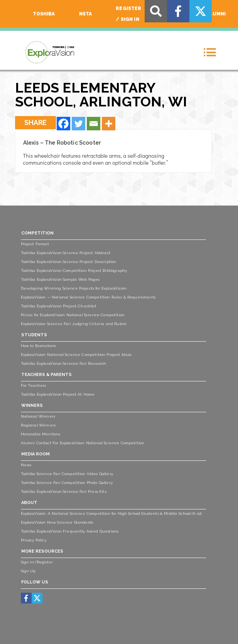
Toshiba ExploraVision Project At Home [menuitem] (58, 394)
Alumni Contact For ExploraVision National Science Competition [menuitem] (83, 443)
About (29, 503)
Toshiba (44, 14)
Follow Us (35, 582)
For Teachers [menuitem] (34, 385)
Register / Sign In (128, 14)
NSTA (86, 14)
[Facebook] (63, 124)
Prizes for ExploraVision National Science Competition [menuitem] (73, 315)
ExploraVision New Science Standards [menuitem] (57, 522)
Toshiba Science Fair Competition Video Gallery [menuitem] (67, 474)
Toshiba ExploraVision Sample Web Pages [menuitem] (60, 279)
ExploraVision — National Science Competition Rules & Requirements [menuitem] (88, 297)
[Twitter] (78, 124)
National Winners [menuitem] (38, 416)
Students (34, 335)
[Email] (94, 124)
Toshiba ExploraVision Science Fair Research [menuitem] (64, 363)
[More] (109, 124)
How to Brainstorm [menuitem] (39, 346)
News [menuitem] (26, 465)
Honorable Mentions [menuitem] (41, 434)
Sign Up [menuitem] (28, 571)
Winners (32, 405)
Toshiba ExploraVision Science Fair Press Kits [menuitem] (64, 491)
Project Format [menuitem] (35, 244)
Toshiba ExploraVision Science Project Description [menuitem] (69, 262)
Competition (37, 233)
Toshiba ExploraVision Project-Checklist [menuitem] (59, 306)
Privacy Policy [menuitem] (34, 540)
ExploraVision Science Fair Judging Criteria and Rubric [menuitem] (74, 324)
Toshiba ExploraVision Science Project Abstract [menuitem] (66, 253)
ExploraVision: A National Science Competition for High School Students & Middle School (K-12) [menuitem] (111, 513)
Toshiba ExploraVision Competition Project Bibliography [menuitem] (74, 271)
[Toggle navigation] (210, 52)
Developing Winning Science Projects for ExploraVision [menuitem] (74, 288)
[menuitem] (26, 598)
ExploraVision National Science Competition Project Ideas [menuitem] (76, 355)
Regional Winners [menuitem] (38, 425)
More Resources (42, 551)
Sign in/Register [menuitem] (37, 562)
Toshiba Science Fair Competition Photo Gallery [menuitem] (67, 483)
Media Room (35, 454)
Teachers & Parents (46, 375)
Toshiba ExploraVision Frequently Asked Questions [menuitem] (70, 531)
